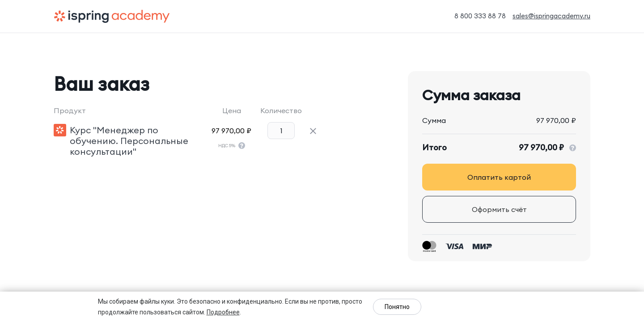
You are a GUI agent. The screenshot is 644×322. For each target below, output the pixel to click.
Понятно (397, 307)
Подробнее (223, 312)
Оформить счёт (499, 209)
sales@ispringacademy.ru (551, 16)
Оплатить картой (499, 177)
